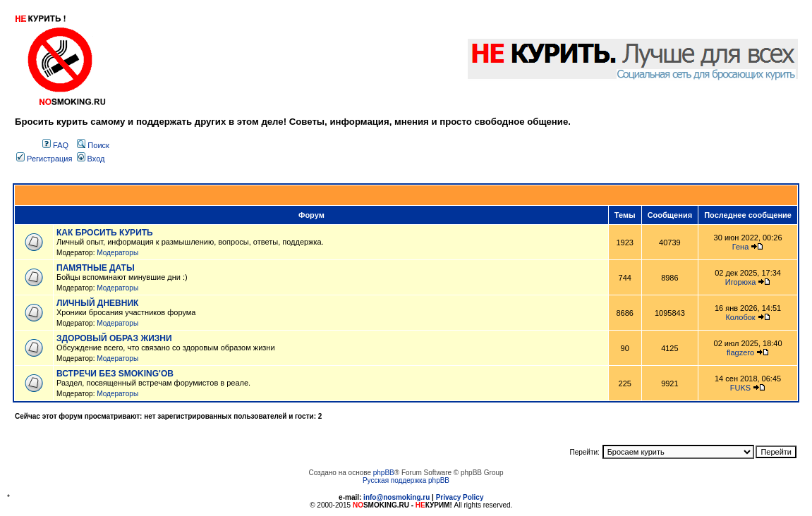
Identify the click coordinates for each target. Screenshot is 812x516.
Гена (741, 247)
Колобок (740, 317)
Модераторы (117, 253)
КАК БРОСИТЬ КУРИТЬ (105, 233)
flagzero (740, 352)
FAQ (55, 145)
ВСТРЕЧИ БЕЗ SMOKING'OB (115, 374)
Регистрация (44, 159)
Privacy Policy (460, 497)
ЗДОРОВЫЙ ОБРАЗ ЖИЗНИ (114, 338)
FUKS (740, 388)
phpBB (384, 473)
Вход (91, 159)
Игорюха (741, 282)
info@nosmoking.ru (396, 497)
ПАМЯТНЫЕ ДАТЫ (96, 268)
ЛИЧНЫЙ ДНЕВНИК (97, 303)
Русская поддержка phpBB (406, 480)
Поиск (93, 145)
